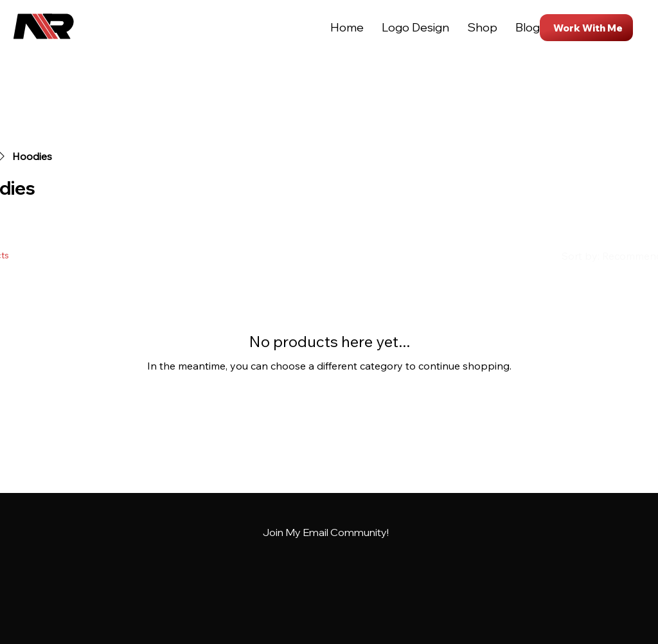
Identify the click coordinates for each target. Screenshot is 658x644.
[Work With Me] (586, 28)
